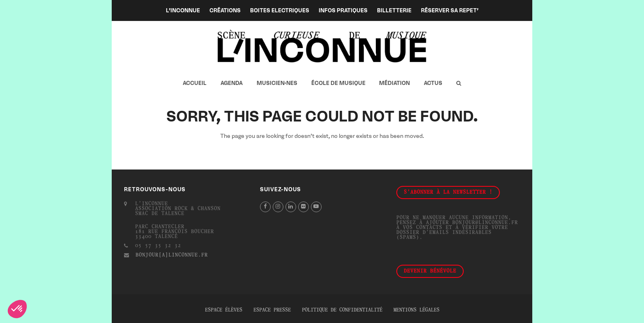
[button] (459, 83)
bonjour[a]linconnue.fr (172, 255)
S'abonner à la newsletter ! (448, 192)
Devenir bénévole (430, 271)
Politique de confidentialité (342, 310)
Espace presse (272, 310)
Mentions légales (416, 310)
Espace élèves (224, 310)
